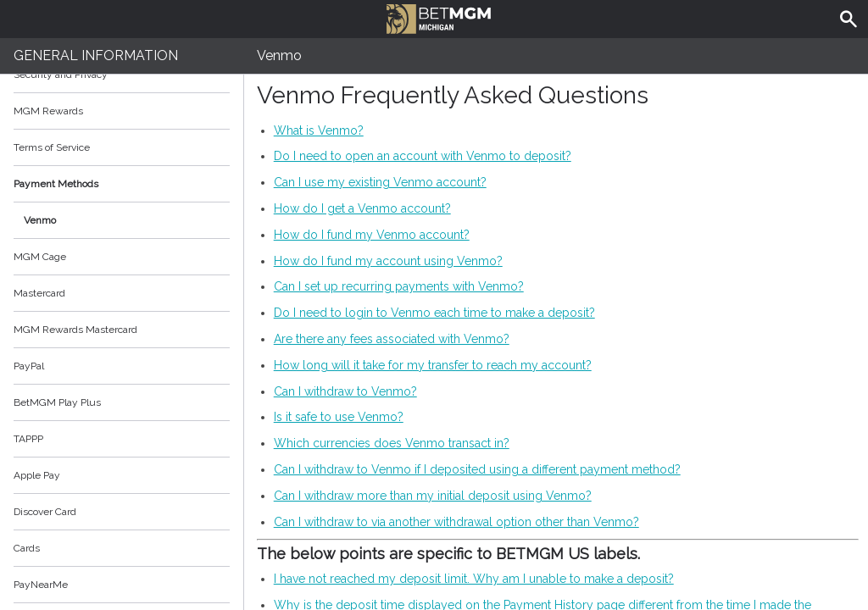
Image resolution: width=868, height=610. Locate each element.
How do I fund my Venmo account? (372, 235)
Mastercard (39, 293)
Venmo (40, 220)
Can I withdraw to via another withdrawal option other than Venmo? (456, 522)
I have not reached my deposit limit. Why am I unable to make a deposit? (474, 579)
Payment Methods (122, 184)
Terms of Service (122, 147)
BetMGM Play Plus (57, 402)
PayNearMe (41, 585)
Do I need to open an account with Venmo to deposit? (423, 156)
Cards (27, 548)
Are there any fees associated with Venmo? (392, 339)
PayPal (29, 366)
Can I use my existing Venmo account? (380, 182)
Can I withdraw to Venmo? (345, 391)
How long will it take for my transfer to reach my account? (433, 365)
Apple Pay (37, 475)
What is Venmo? (319, 130)
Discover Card (45, 512)
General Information (96, 55)
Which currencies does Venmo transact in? (392, 443)
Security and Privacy (61, 75)
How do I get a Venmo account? (362, 208)
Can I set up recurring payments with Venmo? (399, 286)
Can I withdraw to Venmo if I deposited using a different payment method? (477, 469)
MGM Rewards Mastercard (75, 330)
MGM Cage (40, 257)
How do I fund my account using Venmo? (388, 261)
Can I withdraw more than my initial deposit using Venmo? (433, 496)
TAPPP (28, 439)
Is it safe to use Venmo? (339, 417)
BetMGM (439, 17)
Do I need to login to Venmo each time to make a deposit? (434, 313)
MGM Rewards (48, 111)
